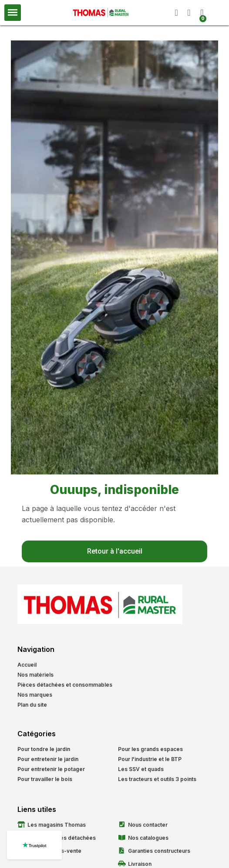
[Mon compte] (189, 13)
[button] (176, 13)
